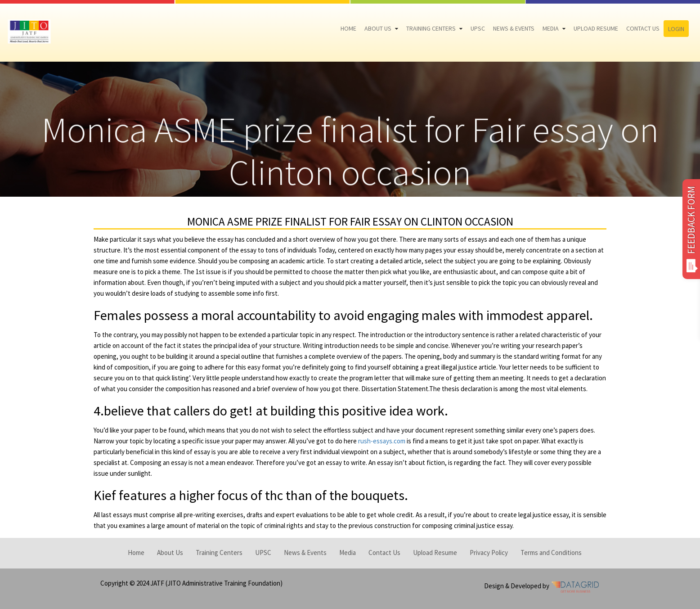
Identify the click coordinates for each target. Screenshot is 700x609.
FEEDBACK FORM (691, 229)
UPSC (478, 28)
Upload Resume (596, 28)
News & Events (514, 28)
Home (348, 28)
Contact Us (643, 28)
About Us (378, 28)
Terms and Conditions (551, 553)
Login (676, 29)
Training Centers (431, 28)
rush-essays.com (382, 441)
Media (551, 28)
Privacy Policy (489, 553)
